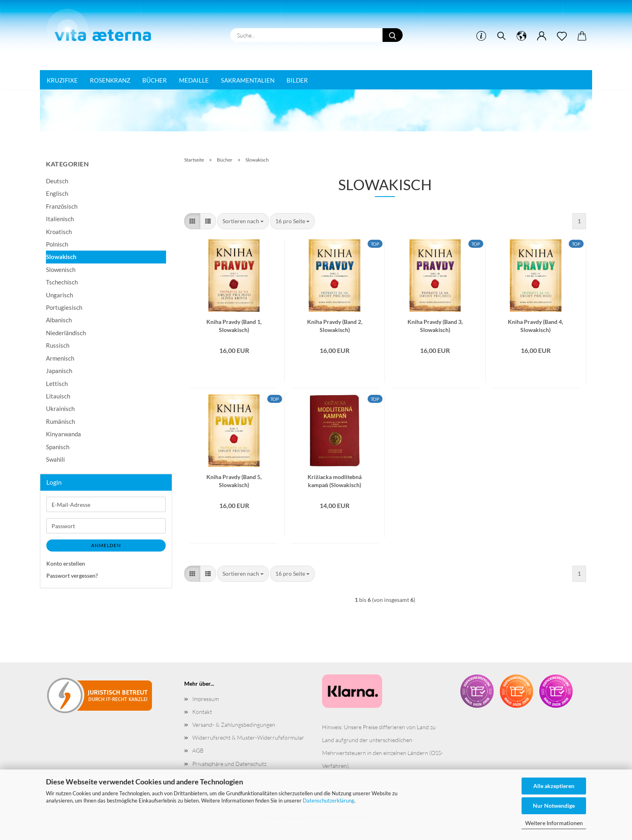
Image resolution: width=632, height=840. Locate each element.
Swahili (55, 459)
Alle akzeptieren (554, 786)
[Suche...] (393, 35)
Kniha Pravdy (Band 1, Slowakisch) (234, 325)
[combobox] (243, 221)
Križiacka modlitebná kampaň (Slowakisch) (334, 480)
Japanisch (59, 371)
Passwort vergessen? (72, 576)
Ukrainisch (60, 409)
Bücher (155, 80)
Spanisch (58, 447)
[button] (522, 36)
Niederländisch (66, 333)
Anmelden (106, 545)
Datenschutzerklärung (328, 801)
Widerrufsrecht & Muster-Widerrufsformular (248, 737)
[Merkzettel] (562, 36)
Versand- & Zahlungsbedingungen (234, 725)
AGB (198, 750)
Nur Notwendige (554, 806)
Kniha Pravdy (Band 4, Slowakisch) (535, 325)
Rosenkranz (110, 80)
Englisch (57, 193)
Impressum (206, 699)
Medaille (194, 80)
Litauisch (58, 396)
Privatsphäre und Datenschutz (229, 764)
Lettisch (57, 384)
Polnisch (57, 244)
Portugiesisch (64, 307)
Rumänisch (60, 421)
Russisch (58, 345)
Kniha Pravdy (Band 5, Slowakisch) (234, 480)
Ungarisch (59, 295)
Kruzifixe (62, 80)
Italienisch (60, 219)
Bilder (297, 80)
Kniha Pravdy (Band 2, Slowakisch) (335, 325)
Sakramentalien (248, 80)
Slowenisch (61, 270)
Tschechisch (62, 282)
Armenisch (60, 358)
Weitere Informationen (554, 823)
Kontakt (202, 712)
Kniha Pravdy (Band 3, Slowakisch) (435, 325)
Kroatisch (59, 232)
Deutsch (57, 181)
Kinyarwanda (63, 434)
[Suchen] (501, 36)
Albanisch (59, 320)
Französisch (62, 206)
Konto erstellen (66, 563)
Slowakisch (61, 257)
